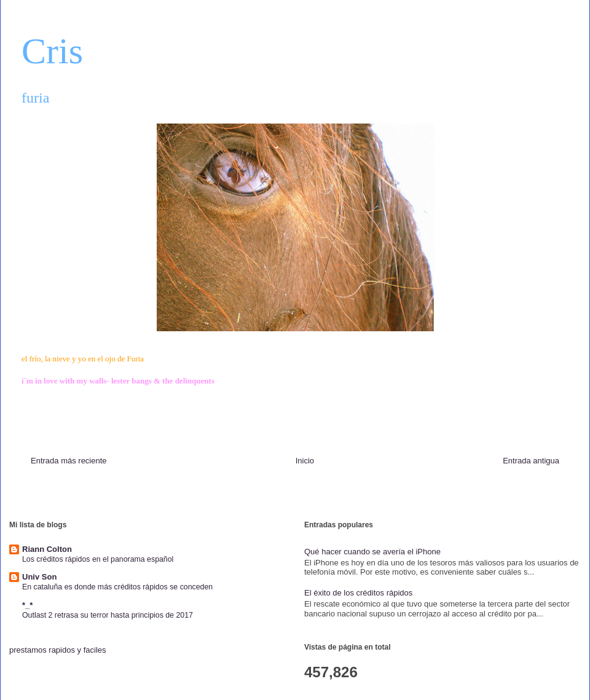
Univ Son (39, 577)
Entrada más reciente (69, 461)
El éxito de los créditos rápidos (358, 593)
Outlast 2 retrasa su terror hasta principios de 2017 (108, 615)
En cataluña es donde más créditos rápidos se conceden (117, 587)
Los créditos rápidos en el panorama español (98, 559)
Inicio (305, 461)
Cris (52, 51)
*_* (27, 605)
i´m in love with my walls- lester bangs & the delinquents (118, 381)
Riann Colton (47, 549)
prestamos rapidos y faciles (58, 650)
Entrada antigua (531, 461)
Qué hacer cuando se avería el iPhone (372, 552)
